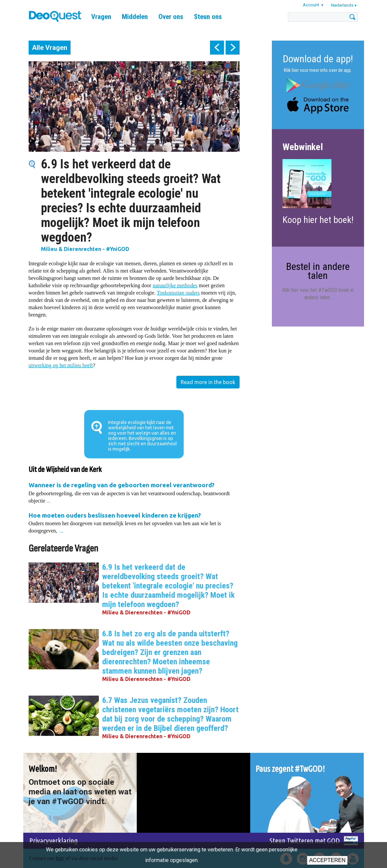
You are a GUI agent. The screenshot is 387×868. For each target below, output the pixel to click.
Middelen (135, 17)
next (233, 48)
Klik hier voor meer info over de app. (318, 70)
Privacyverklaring (54, 841)
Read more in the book (208, 382)
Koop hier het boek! (318, 220)
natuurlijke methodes (175, 285)
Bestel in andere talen (318, 271)
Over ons (171, 17)
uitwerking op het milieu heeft (61, 365)
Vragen (101, 17)
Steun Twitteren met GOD (305, 841)
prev (217, 48)
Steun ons (208, 17)
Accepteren (327, 860)
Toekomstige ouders (178, 293)
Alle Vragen (50, 48)
